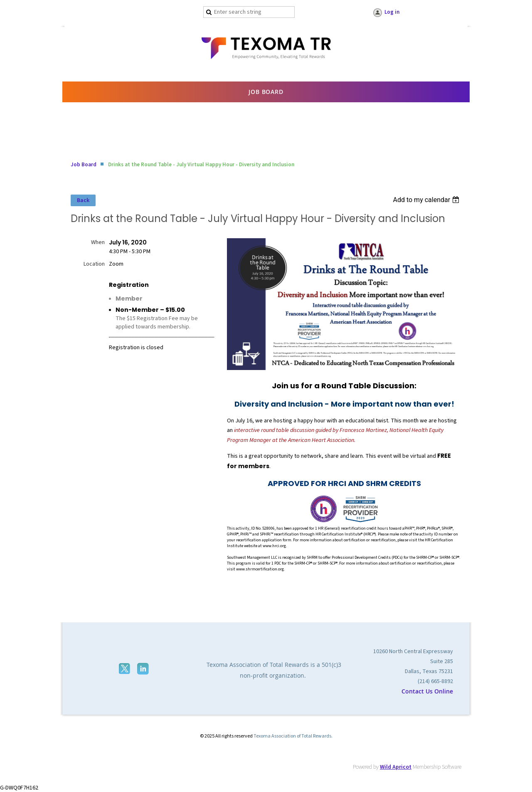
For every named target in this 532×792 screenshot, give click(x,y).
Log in (392, 12)
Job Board (84, 165)
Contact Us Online (427, 691)
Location (94, 264)
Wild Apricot (396, 767)
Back (83, 200)
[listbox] (427, 200)
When (98, 242)
